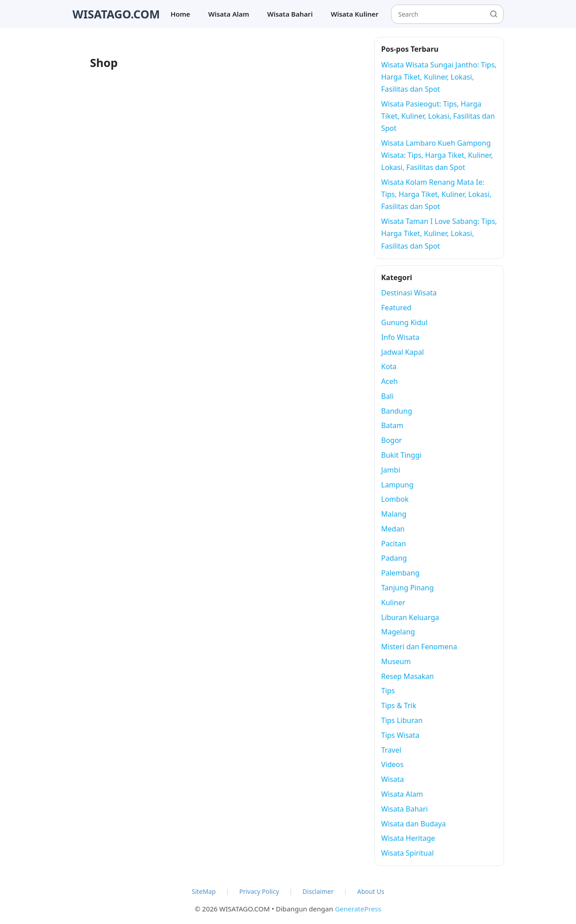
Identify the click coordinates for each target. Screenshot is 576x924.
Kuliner (393, 603)
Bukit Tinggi (401, 455)
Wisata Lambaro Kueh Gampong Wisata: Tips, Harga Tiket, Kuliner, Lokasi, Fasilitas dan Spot (437, 155)
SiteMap (204, 891)
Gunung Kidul (404, 322)
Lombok (395, 499)
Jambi (391, 470)
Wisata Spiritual (407, 853)
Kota (389, 366)
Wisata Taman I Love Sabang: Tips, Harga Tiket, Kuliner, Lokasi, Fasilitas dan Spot (439, 233)
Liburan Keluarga (410, 617)
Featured (396, 308)
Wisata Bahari (290, 14)
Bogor (391, 440)
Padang (394, 558)
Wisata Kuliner (355, 14)
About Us (371, 891)
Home (180, 14)
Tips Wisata (400, 735)
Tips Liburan (402, 720)
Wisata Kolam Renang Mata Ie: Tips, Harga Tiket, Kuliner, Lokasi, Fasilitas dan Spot (436, 194)
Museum (396, 661)
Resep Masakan (407, 676)
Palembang (400, 573)
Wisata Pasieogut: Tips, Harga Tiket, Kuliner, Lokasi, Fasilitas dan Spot (438, 116)
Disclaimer (318, 891)
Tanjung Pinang (407, 588)
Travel (391, 750)
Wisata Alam (229, 14)
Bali (387, 396)
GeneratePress (358, 909)
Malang (394, 514)
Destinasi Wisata (409, 293)
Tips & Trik (399, 705)
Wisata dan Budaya (414, 824)
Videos (392, 764)
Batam (392, 425)
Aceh (389, 381)
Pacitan (394, 544)
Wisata (392, 779)
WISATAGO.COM (116, 14)
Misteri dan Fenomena (419, 647)
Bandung (397, 411)
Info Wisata (400, 337)
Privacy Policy (259, 891)
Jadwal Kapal (403, 352)
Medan (393, 529)
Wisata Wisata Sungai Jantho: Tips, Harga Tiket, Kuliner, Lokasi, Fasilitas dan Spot (439, 77)
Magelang (398, 632)
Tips (388, 691)
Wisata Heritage (408, 838)
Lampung (397, 485)
